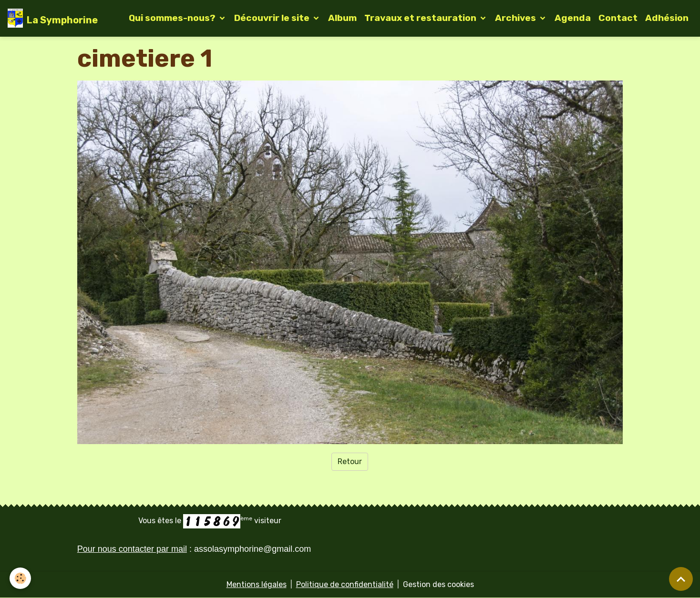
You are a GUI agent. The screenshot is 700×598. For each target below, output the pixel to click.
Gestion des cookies (438, 584)
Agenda (573, 18)
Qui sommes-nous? (173, 18)
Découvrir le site (273, 18)
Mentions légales (257, 584)
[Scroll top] (681, 579)
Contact (618, 18)
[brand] (53, 18)
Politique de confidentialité (345, 584)
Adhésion (667, 18)
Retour (350, 461)
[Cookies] (20, 578)
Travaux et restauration (421, 18)
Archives (516, 18)
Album (342, 18)
